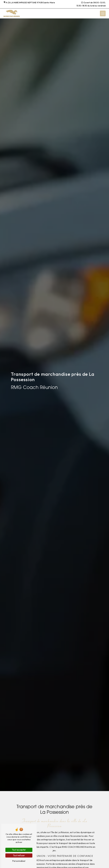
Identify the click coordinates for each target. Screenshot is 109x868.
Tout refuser (19, 855)
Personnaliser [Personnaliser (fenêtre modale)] (19, 861)
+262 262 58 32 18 (13, 6)
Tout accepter (19, 850)
